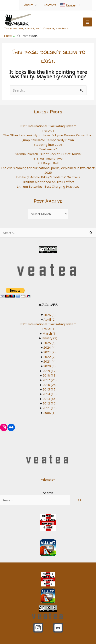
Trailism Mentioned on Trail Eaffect (48, 182)
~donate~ (48, 480)
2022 (49, 357)
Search (48, 493)
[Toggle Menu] (36, 5)
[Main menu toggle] (88, 22)
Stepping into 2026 (48, 144)
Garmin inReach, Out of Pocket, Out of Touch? (48, 154)
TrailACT (48, 131)
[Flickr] (58, 628)
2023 (49, 352)
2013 (50, 399)
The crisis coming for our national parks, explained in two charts (48, 168)
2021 (49, 361)
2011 (50, 408)
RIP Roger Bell (48, 163)
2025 (48, 172)
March (50, 333)
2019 (50, 371)
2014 (50, 394)
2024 (49, 347)
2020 (49, 366)
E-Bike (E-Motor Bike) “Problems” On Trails (48, 177)
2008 (49, 413)
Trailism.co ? (48, 149)
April (50, 319)
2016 (50, 385)
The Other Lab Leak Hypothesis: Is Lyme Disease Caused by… (48, 135)
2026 (49, 315)
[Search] (79, 500)
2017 (50, 380)
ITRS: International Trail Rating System (48, 126)
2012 (50, 403)
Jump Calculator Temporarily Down (48, 140)
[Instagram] (38, 628)
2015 (50, 389)
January (49, 338)
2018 (50, 375)
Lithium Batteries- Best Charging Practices (48, 186)
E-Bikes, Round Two (48, 158)
